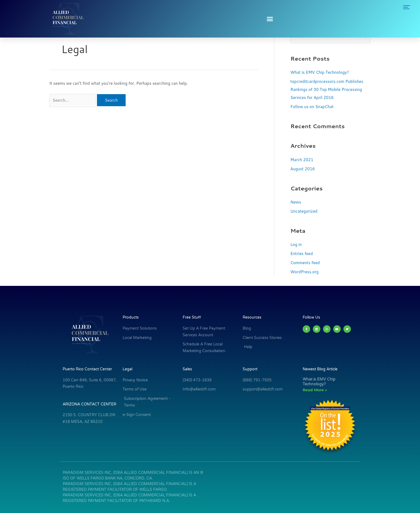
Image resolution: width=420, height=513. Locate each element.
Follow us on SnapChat (312, 107)
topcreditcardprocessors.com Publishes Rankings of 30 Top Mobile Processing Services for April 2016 (327, 89)
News (296, 202)
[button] (270, 19)
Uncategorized (304, 211)
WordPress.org (304, 272)
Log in (296, 244)
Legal (127, 369)
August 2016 (303, 169)
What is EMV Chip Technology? (320, 72)
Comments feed (305, 263)
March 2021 (302, 160)
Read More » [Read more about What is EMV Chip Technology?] (315, 390)
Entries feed (302, 254)
